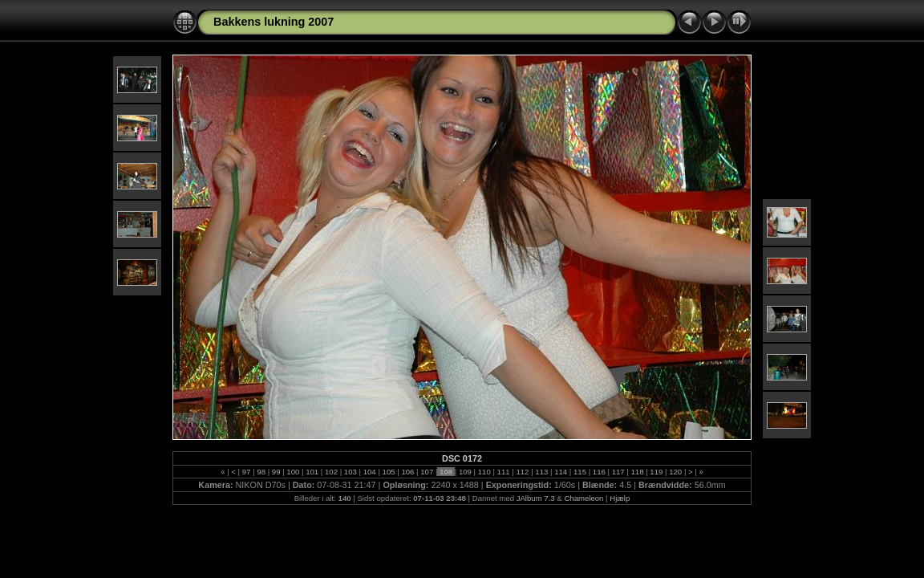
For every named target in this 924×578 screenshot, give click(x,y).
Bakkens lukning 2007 (274, 22)
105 (389, 472)
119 (657, 472)
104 (369, 472)
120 (676, 472)
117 (618, 472)
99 (276, 472)
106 (408, 472)
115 (580, 472)
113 (542, 472)
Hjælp (620, 498)
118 (637, 472)
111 (503, 472)
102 (331, 472)
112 (523, 472)
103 (350, 472)
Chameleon (584, 498)
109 (465, 472)
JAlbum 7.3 (536, 498)
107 (427, 472)
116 (599, 472)
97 (246, 472)
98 (261, 472)
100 (293, 472)
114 (560, 472)
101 (312, 472)
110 (484, 472)
